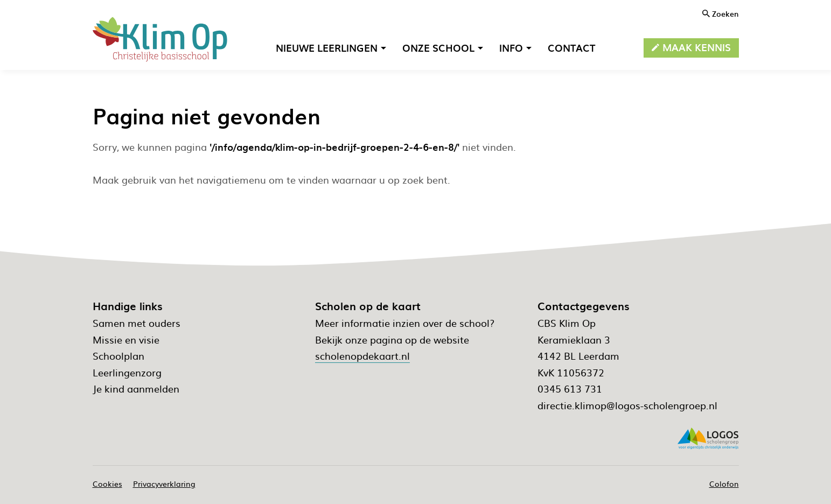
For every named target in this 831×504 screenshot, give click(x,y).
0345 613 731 (570, 388)
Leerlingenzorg (127, 372)
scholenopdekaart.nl (362, 356)
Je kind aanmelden (136, 388)
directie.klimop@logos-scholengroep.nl (627, 405)
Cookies (107, 484)
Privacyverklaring (164, 484)
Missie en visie (126, 339)
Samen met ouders (137, 323)
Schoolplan (118, 356)
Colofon (724, 484)
